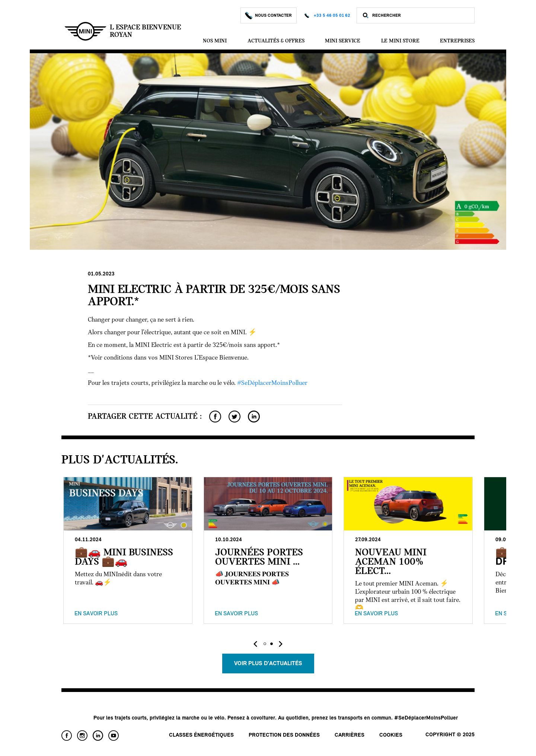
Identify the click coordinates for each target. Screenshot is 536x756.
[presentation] (255, 644)
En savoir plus (96, 614)
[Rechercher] (421, 15)
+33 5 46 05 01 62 (332, 16)
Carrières (350, 735)
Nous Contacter (269, 16)
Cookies (391, 735)
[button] (265, 644)
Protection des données (284, 735)
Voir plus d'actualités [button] (268, 664)
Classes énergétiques (201, 735)
